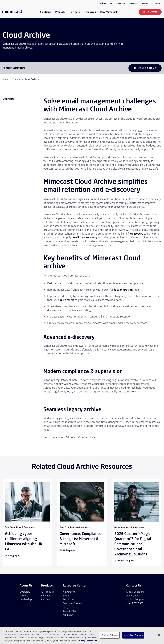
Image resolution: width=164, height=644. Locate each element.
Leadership (26, 599)
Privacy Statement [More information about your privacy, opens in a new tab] (87, 641)
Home (5, 79)
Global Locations (135, 592)
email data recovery (84, 237)
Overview (25, 592)
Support (134, 3)
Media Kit (68, 615)
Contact (157, 3)
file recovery (135, 234)
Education (47, 595)
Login (145, 3)
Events (66, 595)
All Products (48, 592)
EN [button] (102, 3)
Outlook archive (64, 300)
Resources (68, 599)
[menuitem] (45, 14)
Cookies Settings (110, 635)
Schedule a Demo (145, 68)
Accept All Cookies (133, 635)
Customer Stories (72, 603)
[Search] (111, 4)
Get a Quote (150, 12)
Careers (121, 3)
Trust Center (70, 611)
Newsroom (69, 592)
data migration (123, 290)
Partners (46, 599)
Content (17, 79)
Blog (65, 607)
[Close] (159, 635)
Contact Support (135, 599)
